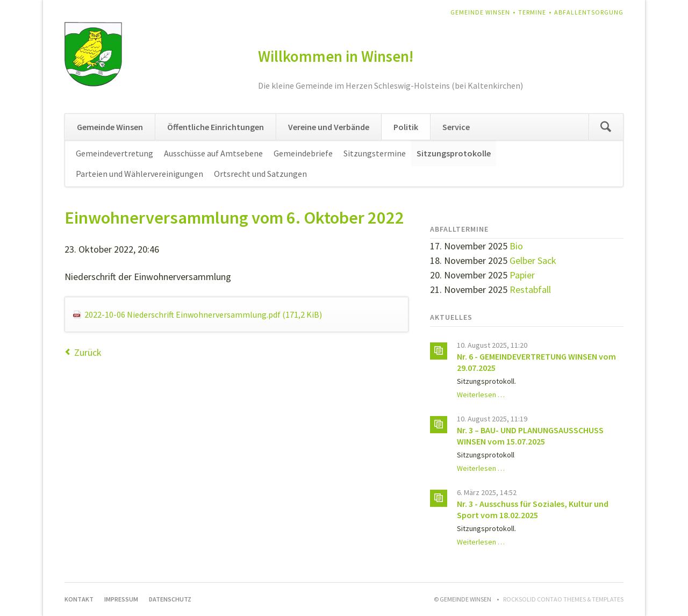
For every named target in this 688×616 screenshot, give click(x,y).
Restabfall (530, 289)
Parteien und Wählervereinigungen (139, 174)
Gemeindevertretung (114, 153)
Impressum (121, 599)
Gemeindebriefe (303, 153)
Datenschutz (170, 599)
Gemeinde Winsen (480, 12)
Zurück (88, 352)
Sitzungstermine (375, 153)
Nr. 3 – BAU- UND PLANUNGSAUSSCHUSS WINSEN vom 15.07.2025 (530, 436)
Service (456, 127)
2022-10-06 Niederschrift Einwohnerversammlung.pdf (203, 314)
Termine (532, 12)
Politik (406, 127)
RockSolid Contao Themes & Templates (563, 599)
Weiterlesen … (481, 395)
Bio (516, 246)
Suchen (606, 127)
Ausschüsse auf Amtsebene (213, 153)
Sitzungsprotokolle (454, 153)
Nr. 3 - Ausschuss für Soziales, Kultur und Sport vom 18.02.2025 (533, 509)
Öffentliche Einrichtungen (216, 127)
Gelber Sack (533, 260)
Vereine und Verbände (329, 127)
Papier (522, 275)
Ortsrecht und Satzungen (260, 174)
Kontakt (79, 599)
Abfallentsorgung (589, 12)
